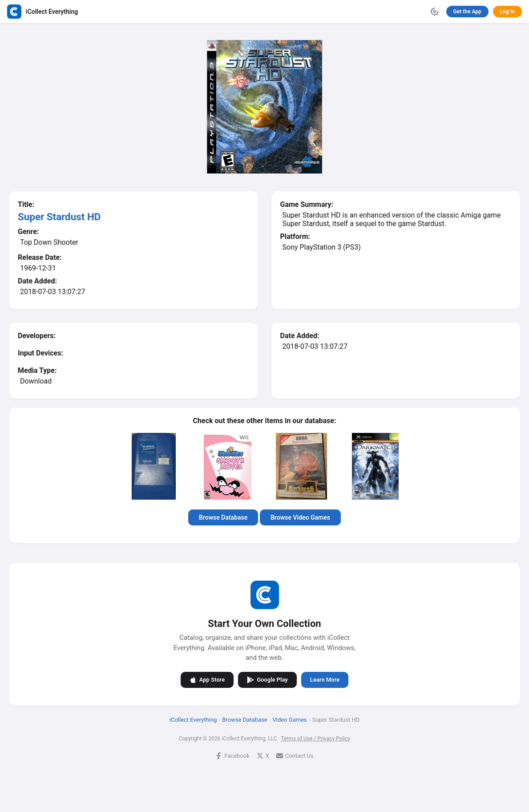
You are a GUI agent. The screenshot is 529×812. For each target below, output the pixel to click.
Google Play (267, 679)
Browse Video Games (300, 517)
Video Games (290, 719)
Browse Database (223, 517)
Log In (507, 12)
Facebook (232, 755)
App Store (207, 679)
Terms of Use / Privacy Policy (315, 738)
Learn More (325, 680)
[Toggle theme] (435, 12)
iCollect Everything (193, 719)
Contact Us (295, 755)
